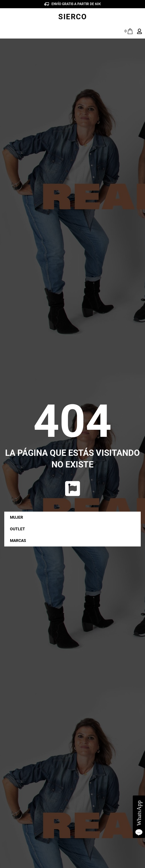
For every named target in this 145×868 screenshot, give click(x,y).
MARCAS (19, 541)
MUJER (18, 517)
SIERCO (72, 17)
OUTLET (17, 529)
